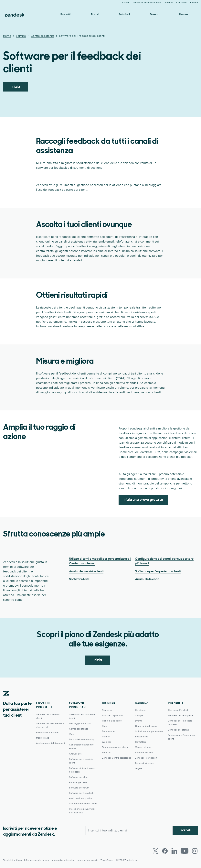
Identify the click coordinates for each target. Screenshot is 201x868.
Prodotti (65, 15)
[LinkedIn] (174, 851)
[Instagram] (195, 851)
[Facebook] (165, 851)
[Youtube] (185, 851)
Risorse (183, 15)
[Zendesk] (6, 699)
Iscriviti (185, 830)
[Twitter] (155, 851)
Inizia (16, 87)
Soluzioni (124, 15)
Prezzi (95, 15)
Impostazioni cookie (88, 860)
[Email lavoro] (129, 830)
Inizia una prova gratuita (143, 500)
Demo (154, 15)
